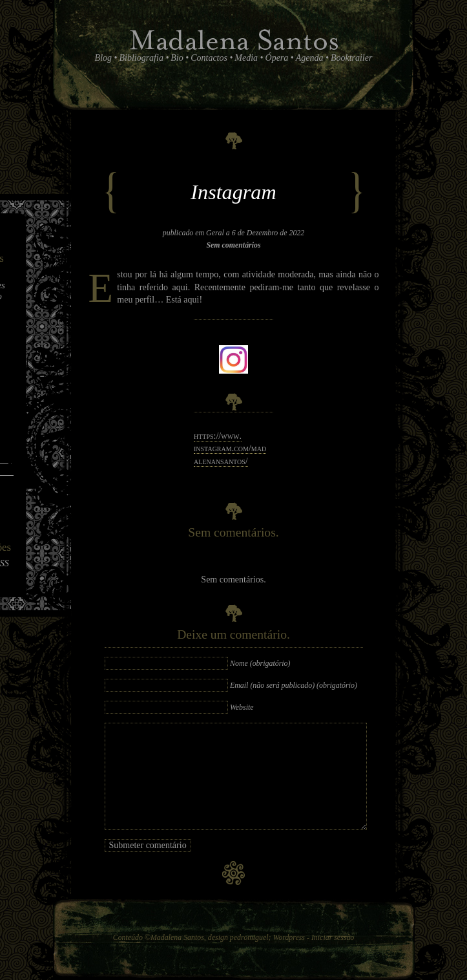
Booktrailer (352, 58)
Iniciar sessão (333, 937)
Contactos (209, 58)
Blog (103, 58)
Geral (215, 233)
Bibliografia (141, 58)
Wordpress (289, 937)
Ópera (277, 58)
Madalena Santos (177, 937)
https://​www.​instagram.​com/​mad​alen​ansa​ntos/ (230, 449)
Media (246, 58)
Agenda (310, 58)
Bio (177, 58)
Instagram (233, 192)
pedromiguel (249, 937)
